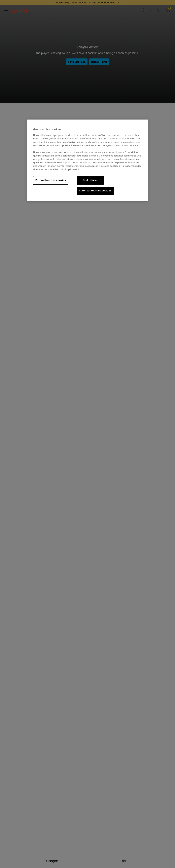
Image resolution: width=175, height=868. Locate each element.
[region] (87, 160)
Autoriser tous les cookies (95, 191)
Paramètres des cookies (51, 180)
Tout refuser (90, 180)
